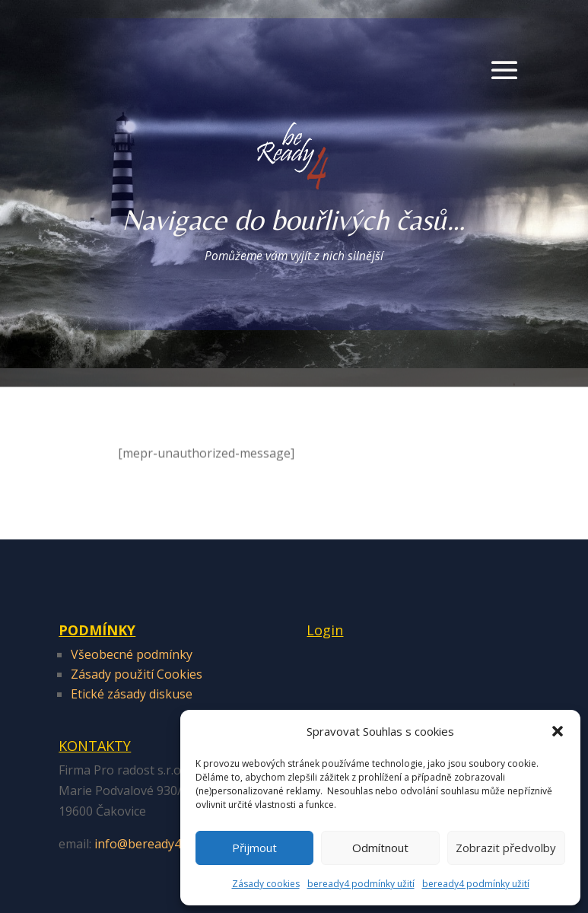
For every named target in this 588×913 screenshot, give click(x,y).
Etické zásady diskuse (132, 694)
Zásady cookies (266, 884)
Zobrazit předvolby (506, 848)
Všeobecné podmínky (132, 654)
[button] (558, 731)
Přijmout (254, 848)
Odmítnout (380, 848)
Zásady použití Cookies (137, 674)
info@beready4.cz (145, 844)
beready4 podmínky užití (361, 884)
